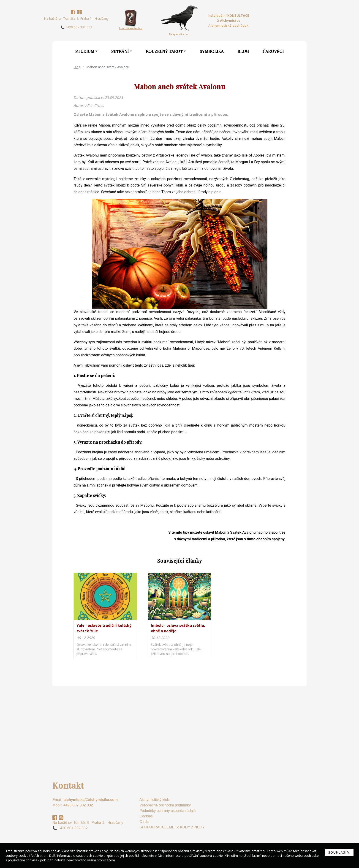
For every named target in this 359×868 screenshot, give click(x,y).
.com (179, 34)
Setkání (120, 51)
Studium (85, 51)
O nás (144, 822)
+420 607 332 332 (78, 805)
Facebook (73, 12)
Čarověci (273, 51)
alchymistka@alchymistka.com (91, 800)
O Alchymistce (228, 20)
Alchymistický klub (154, 800)
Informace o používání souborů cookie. (194, 856)
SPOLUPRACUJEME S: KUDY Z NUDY (172, 827)
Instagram (79, 12)
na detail (105, 616)
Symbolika (212, 51)
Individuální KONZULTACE (228, 15)
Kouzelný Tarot (164, 51)
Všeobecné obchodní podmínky (165, 805)
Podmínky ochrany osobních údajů (167, 811)
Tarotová (131, 28)
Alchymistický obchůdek (228, 26)
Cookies (146, 816)
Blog (243, 51)
